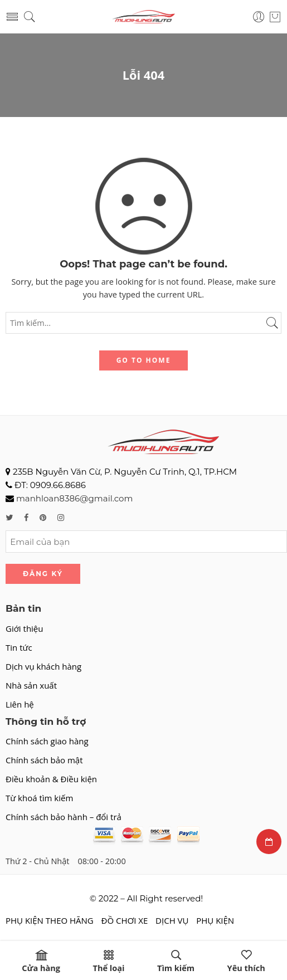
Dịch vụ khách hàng (43, 666)
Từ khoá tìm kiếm (39, 798)
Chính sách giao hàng (47, 741)
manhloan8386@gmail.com (74, 498)
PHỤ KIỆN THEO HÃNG (50, 920)
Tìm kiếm (176, 961)
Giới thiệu (25, 628)
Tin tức (19, 647)
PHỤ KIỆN (215, 920)
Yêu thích (246, 961)
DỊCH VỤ (172, 920)
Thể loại (109, 961)
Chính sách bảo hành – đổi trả (64, 817)
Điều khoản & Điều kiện (51, 779)
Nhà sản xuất (31, 685)
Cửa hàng (41, 961)
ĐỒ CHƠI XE (125, 920)
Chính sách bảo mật (44, 760)
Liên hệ (20, 704)
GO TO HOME (144, 360)
